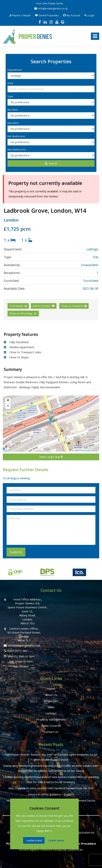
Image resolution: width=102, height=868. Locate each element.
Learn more (56, 840)
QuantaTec (75, 849)
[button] (51, 417)
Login (89, 15)
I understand (34, 840)
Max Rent (13, 123)
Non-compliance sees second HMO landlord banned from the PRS (51, 788)
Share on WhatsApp (23, 313)
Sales (51, 707)
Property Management (51, 719)
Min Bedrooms (16, 136)
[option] (42, 574)
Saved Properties (47, 15)
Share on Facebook (74, 306)
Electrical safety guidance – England (51, 794)
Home (51, 689)
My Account (72, 15)
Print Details (16, 306)
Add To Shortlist (42, 306)
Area (10, 83)
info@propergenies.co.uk (51, 8)
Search (51, 163)
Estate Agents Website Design (41, 849)
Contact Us (51, 732)
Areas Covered (51, 726)
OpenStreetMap (86, 451)
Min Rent (13, 110)
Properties (51, 701)
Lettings (51, 713)
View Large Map (51, 457)
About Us (51, 695)
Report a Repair (20, 15)
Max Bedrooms (17, 150)
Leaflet (75, 451)
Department (15, 70)
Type (10, 96)
